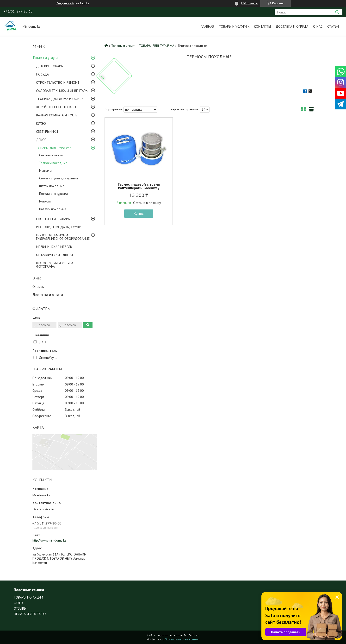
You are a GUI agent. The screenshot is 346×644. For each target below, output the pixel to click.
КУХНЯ (41, 123)
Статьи (333, 26)
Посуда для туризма (53, 194)
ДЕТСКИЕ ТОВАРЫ (50, 66)
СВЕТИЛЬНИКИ (47, 132)
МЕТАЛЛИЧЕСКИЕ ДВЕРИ (54, 255)
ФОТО (18, 603)
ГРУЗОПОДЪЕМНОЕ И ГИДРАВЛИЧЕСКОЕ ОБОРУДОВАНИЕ (63, 237)
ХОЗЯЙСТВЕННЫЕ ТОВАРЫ (56, 107)
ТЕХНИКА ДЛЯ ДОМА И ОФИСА (60, 99)
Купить (139, 214)
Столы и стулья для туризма (59, 178)
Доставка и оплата (292, 26)
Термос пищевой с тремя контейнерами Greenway (139, 186)
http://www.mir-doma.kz (49, 540)
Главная (207, 26)
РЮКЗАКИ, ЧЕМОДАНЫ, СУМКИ (59, 227)
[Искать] (337, 12)
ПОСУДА (42, 74)
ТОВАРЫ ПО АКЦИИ (28, 597)
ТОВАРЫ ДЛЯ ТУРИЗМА (54, 148)
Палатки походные (53, 209)
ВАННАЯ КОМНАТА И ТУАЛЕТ (58, 115)
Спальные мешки (51, 155)
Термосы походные (53, 163)
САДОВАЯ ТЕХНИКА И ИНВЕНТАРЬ (62, 91)
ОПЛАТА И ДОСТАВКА (30, 614)
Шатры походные (52, 186)
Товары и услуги (233, 26)
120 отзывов (249, 3)
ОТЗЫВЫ (20, 608)
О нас (318, 26)
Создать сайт (65, 3)
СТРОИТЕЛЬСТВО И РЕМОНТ (58, 82)
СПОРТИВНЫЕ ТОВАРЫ (53, 219)
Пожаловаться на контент (182, 639)
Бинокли (45, 201)
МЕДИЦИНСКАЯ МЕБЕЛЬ (54, 247)
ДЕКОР (41, 140)
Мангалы (45, 171)
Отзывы (38, 287)
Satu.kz (194, 635)
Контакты (262, 26)
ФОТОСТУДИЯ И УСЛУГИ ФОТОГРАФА (55, 265)
